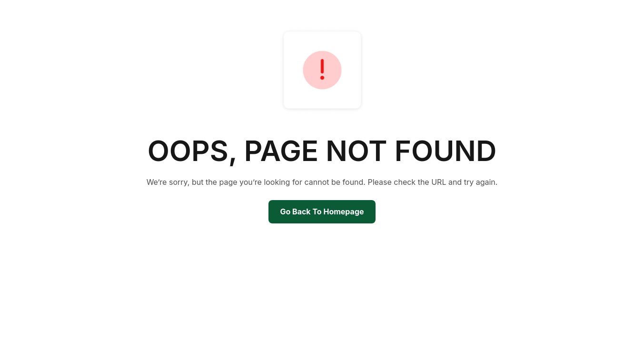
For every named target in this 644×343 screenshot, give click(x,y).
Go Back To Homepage (322, 212)
